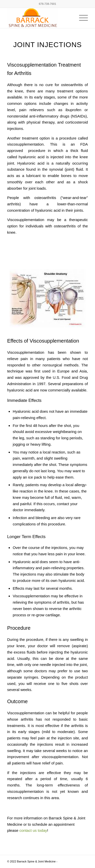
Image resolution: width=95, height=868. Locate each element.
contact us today (33, 830)
